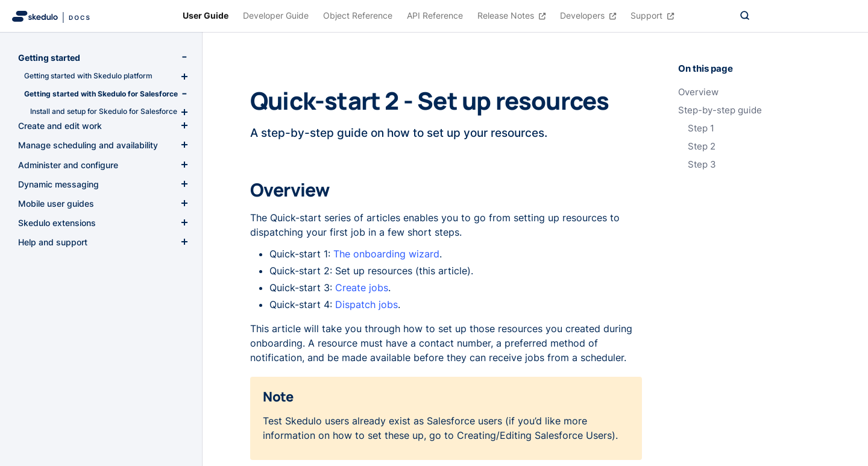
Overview (698, 92)
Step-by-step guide (720, 110)
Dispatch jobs (366, 304)
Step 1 (701, 128)
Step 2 (702, 146)
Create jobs (362, 288)
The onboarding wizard (386, 254)
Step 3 (702, 165)
